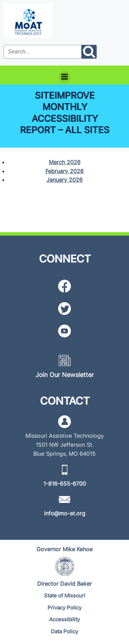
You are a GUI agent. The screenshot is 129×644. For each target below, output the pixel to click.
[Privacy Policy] (64, 608)
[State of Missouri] (65, 596)
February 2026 (64, 171)
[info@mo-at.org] (65, 513)
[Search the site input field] (42, 52)
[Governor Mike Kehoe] (64, 549)
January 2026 (64, 180)
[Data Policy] (64, 632)
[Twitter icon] (64, 309)
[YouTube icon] (64, 331)
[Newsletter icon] (64, 360)
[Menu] (65, 77)
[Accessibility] (64, 620)
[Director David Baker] (64, 584)
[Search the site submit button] (89, 52)
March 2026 (65, 162)
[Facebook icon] (64, 286)
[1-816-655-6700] (65, 484)
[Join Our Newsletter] (65, 375)
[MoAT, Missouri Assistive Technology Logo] (28, 21)
